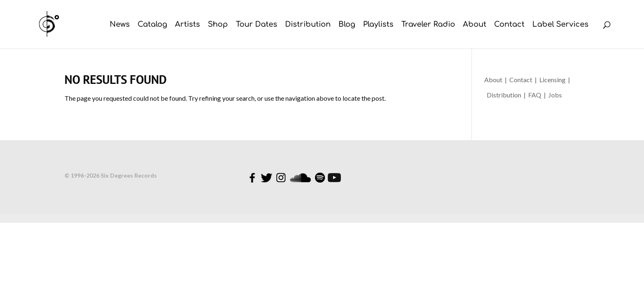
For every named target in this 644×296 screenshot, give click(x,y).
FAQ (536, 95)
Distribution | (507, 95)
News (120, 25)
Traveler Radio (428, 25)
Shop (218, 25)
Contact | (524, 80)
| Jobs (553, 95)
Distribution (308, 25)
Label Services (560, 25)
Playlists (378, 25)
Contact (509, 25)
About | (497, 80)
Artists (187, 25)
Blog (347, 25)
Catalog (152, 25)
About (475, 25)
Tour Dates (256, 25)
